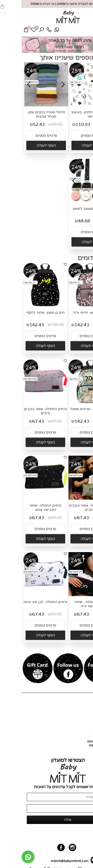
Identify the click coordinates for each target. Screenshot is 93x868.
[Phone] (28, 31)
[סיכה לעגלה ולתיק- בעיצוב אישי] (70, 106)
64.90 (81, 221)
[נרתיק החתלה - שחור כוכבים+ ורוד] (69, 595)
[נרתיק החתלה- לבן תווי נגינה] (24, 595)
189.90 (81, 325)
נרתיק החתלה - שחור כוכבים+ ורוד (69, 604)
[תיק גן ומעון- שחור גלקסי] (24, 306)
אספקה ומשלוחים (78, 742)
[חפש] (20, 31)
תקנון (87, 750)
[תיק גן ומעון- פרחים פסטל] (69, 402)
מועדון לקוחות (81, 724)
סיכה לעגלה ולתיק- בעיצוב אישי (70, 114)
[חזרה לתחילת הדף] (85, 862)
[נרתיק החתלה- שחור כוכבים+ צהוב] (24, 499)
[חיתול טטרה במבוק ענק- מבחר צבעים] (25, 105)
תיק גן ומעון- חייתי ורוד (69, 313)
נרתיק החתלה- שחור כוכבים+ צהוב (24, 508)
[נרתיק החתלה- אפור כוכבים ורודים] (24, 402)
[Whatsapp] (35, 31)
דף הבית (85, 708)
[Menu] (85, 31)
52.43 (18, 125)
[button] (70, 145)
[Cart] (5, 31)
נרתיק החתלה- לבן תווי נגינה (24, 602)
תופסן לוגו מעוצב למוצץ (70, 209)
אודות (87, 712)
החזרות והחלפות (79, 746)
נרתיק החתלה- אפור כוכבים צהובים (69, 508)
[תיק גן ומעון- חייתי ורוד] (69, 306)
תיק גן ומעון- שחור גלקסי (24, 313)
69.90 (36, 125)
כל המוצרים (82, 716)
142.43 (61, 325)
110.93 (62, 125)
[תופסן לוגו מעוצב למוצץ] (70, 202)
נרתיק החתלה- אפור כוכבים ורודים (24, 411)
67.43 (17, 421)
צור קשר (85, 720)
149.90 (82, 125)
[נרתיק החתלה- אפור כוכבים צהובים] (69, 499)
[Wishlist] (12, 31)
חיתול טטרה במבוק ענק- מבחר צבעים (25, 114)
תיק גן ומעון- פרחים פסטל (69, 409)
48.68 (63, 221)
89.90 (35, 421)
